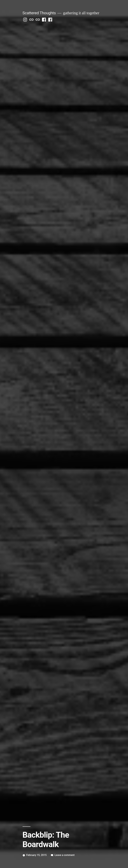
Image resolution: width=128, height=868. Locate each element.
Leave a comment (65, 855)
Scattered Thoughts (39, 13)
